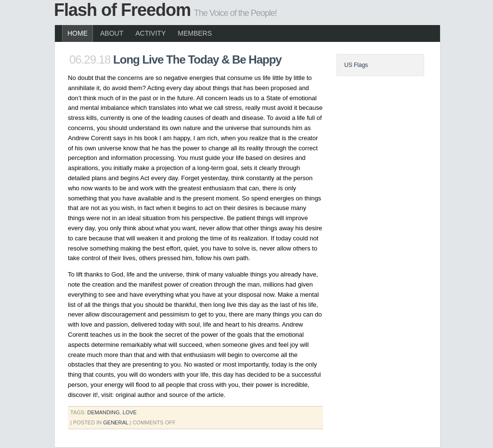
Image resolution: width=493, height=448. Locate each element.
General (116, 422)
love (130, 412)
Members (195, 33)
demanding (103, 412)
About (112, 33)
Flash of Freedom (122, 10)
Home (78, 33)
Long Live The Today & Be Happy (197, 59)
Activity (150, 33)
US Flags (356, 65)
